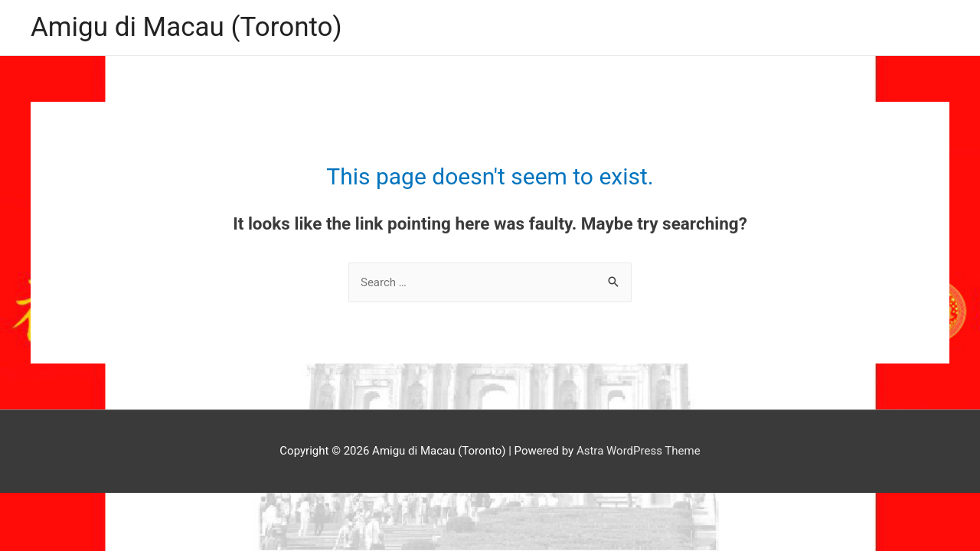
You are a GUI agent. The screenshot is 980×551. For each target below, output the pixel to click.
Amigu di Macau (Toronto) (186, 27)
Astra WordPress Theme (639, 451)
